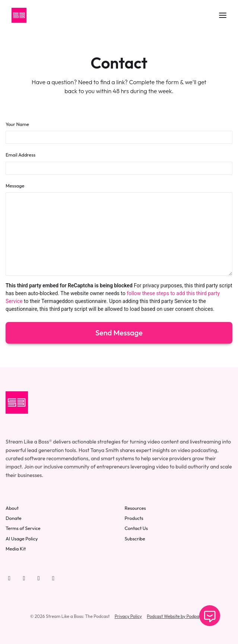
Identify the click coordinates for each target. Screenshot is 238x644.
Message (15, 186)
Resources (135, 508)
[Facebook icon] (24, 578)
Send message (119, 333)
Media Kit (16, 549)
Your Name (17, 124)
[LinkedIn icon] (39, 578)
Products (134, 518)
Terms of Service (23, 528)
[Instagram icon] (53, 578)
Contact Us (137, 528)
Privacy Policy (128, 616)
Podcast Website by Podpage (175, 616)
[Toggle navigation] (223, 15)
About (12, 508)
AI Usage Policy (22, 539)
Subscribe (135, 539)
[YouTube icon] (9, 578)
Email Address (20, 155)
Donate (14, 518)
